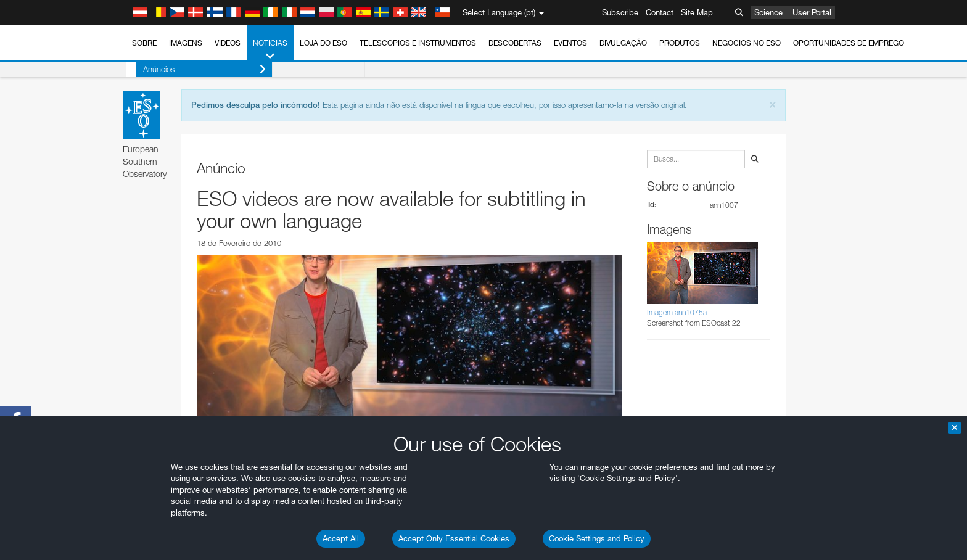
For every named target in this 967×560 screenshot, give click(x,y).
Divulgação (623, 43)
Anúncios (195, 69)
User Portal (812, 12)
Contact (660, 12)
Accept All (341, 538)
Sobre (144, 43)
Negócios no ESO (747, 43)
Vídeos (228, 43)
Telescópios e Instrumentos (418, 43)
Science (768, 12)
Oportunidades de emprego (849, 43)
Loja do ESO (323, 43)
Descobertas (515, 43)
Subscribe (620, 12)
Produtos (680, 43)
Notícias (270, 50)
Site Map (697, 12)
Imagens (186, 43)
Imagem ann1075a (677, 312)
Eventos (570, 43)
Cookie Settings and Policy (597, 538)
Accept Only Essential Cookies (454, 538)
